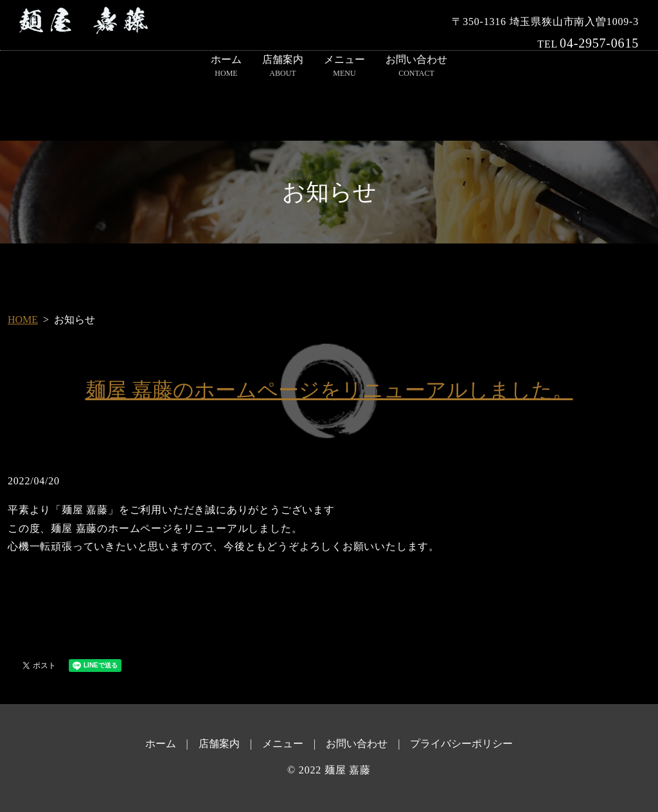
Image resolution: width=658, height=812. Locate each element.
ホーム (226, 66)
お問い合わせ (416, 66)
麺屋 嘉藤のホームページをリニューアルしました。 (329, 390)
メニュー (344, 66)
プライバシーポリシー (461, 744)
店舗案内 (283, 66)
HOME (23, 320)
